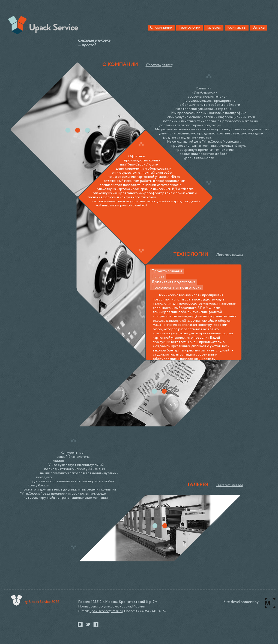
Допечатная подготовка (174, 282)
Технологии (189, 28)
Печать (158, 277)
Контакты (237, 28)
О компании (161, 28)
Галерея (214, 28)
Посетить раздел (159, 65)
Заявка (258, 28)
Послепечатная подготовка (176, 288)
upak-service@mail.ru (106, 611)
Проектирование (167, 271)
